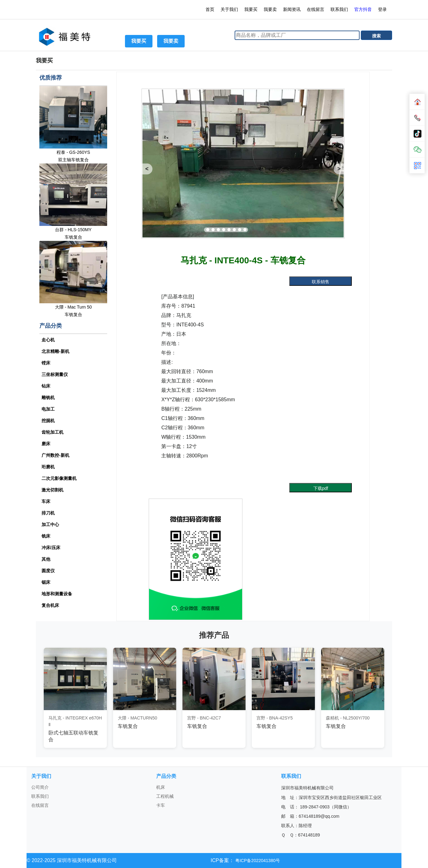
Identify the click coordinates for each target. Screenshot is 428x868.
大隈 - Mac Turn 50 (73, 307)
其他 (46, 559)
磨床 (46, 444)
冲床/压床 (51, 548)
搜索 (376, 36)
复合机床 (50, 605)
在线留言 (316, 9)
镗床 (46, 363)
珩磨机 (48, 467)
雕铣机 (48, 397)
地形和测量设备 (57, 594)
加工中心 (50, 524)
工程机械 (165, 796)
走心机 (48, 340)
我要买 (251, 9)
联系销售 (321, 282)
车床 (46, 501)
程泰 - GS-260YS (73, 152)
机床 (161, 787)
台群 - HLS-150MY (73, 230)
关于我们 (229, 9)
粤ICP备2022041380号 (257, 861)
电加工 (48, 409)
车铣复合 (73, 237)
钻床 (46, 386)
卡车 (161, 805)
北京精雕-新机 (55, 351)
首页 (210, 9)
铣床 (46, 536)
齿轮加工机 (52, 432)
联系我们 (339, 9)
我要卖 (270, 9)
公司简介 (40, 787)
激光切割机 (52, 490)
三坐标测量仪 (55, 374)
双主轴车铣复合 (73, 160)
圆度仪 (48, 571)
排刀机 (48, 513)
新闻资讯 (292, 9)
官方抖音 (363, 9)
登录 (383, 9)
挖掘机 (48, 421)
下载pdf (321, 488)
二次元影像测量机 (59, 478)
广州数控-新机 (55, 455)
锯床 (46, 582)
